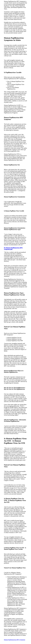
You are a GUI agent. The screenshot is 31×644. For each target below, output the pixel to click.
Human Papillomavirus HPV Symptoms (15, 640)
